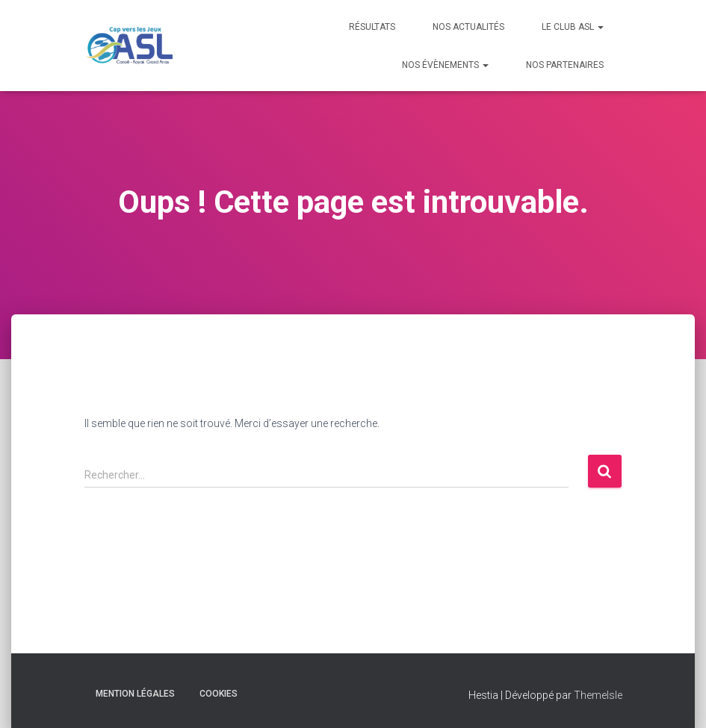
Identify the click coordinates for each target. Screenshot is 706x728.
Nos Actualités (468, 27)
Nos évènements (445, 65)
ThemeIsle (598, 695)
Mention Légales (135, 694)
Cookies (219, 694)
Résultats (372, 27)
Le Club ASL (573, 27)
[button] (600, 27)
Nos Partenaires (565, 65)
